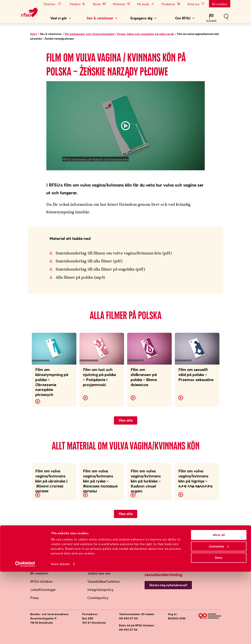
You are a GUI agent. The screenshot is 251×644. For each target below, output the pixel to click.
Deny (219, 630)
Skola (99, 4)
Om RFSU (183, 18)
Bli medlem (220, 4)
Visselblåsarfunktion (104, 581)
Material (122, 4)
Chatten (53, 4)
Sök (226, 18)
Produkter (171, 4)
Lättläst (94, 565)
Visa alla (126, 420)
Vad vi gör (59, 18)
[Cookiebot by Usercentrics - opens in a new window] (25, 636)
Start (34, 34)
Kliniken (78, 4)
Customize (219, 619)
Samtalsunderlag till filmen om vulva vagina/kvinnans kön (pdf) (114, 253)
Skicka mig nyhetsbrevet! (168, 585)
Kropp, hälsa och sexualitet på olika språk (146, 34)
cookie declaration (133, 621)
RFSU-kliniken (41, 581)
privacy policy (101, 621)
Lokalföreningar (43, 590)
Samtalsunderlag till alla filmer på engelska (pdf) (100, 269)
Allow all (219, 607)
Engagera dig (141, 18)
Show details (60, 636)
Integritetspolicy (100, 590)
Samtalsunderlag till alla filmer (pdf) (89, 261)
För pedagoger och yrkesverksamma (90, 34)
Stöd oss (196, 4)
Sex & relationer (100, 18)
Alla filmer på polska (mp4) (80, 277)
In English (211, 20)
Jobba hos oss (99, 573)
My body (146, 4)
